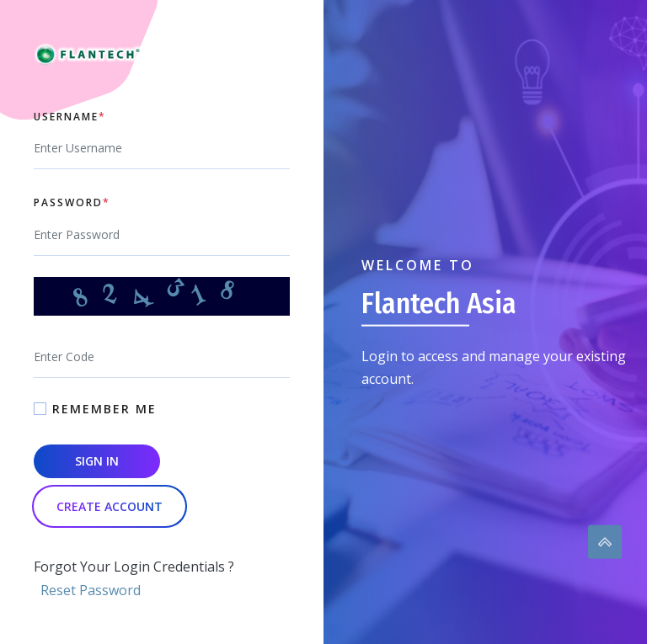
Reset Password (91, 590)
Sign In (97, 461)
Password (72, 203)
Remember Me (104, 409)
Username (70, 117)
